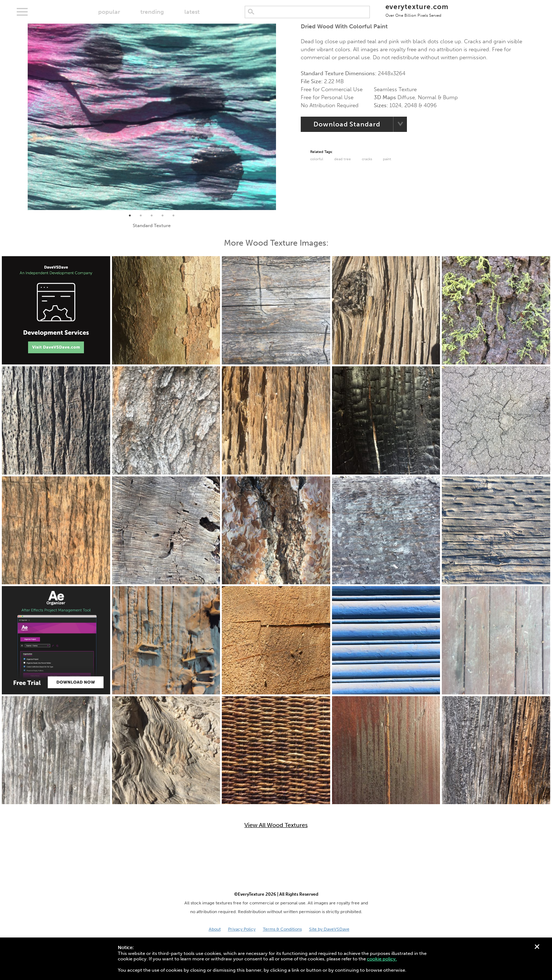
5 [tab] (173, 215)
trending (152, 12)
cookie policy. (382, 959)
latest (192, 12)
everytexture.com (417, 10)
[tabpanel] (152, 117)
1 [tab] (130, 215)
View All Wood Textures (276, 825)
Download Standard (347, 124)
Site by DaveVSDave (329, 929)
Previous (22, 117)
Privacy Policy (242, 929)
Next (281, 117)
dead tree (343, 159)
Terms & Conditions (282, 929)
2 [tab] (141, 215)
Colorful (317, 159)
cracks (367, 159)
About (215, 929)
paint (387, 159)
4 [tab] (163, 215)
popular (109, 12)
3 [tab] (152, 215)
